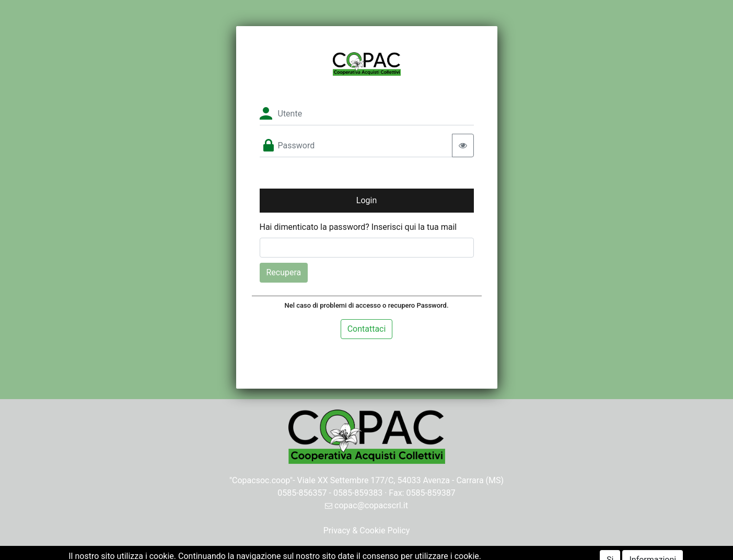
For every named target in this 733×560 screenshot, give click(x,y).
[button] (367, 201)
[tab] (367, 329)
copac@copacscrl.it (366, 505)
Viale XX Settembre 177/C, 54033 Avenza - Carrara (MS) (401, 480)
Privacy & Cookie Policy (367, 530)
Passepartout (389, 553)
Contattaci (367, 329)
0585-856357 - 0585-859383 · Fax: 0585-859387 (366, 493)
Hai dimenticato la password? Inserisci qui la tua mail (358, 227)
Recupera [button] (284, 272)
